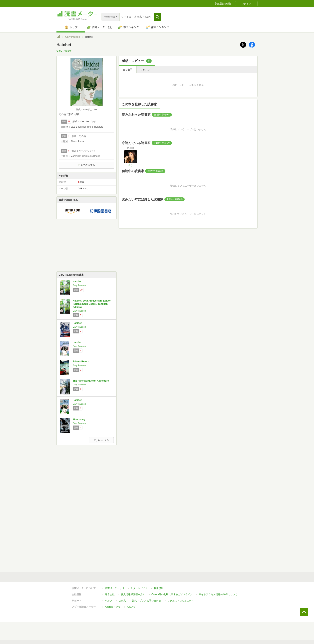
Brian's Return (81, 362)
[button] (157, 17)
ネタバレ (145, 70)
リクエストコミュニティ (181, 601)
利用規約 (159, 588)
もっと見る (101, 440)
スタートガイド (139, 588)
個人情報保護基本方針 (133, 594)
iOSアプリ (132, 607)
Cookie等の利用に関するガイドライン (172, 594)
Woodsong (79, 419)
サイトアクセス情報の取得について (218, 594)
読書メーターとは (115, 588)
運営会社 (110, 594)
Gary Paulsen (73, 37)
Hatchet (77, 281)
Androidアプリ (113, 607)
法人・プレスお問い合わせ (147, 601)
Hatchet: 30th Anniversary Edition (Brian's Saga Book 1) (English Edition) (92, 304)
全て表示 (128, 70)
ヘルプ (109, 601)
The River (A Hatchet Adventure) (91, 381)
